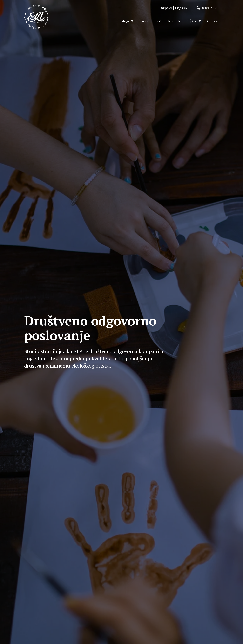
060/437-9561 (210, 8)
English (181, 8)
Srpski (166, 8)
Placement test (150, 21)
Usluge (125, 21)
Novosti (174, 21)
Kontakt (213, 21)
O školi (192, 21)
